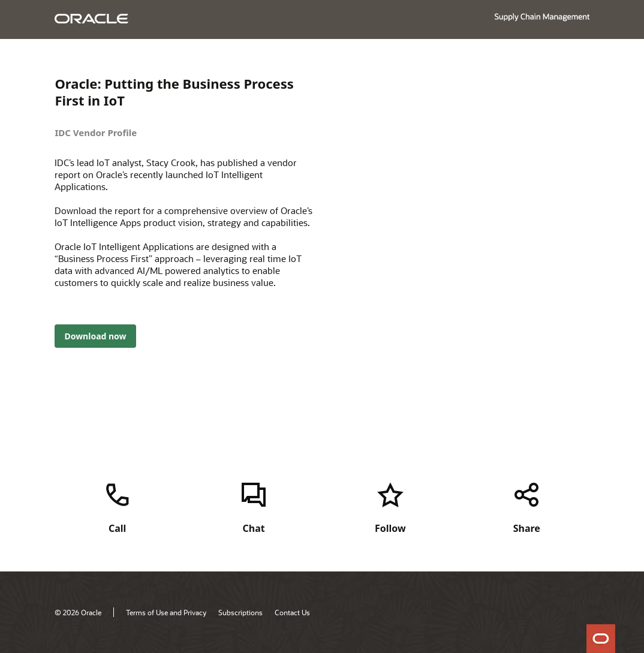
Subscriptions (240, 612)
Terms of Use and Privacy (166, 612)
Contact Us (292, 612)
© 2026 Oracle (78, 612)
